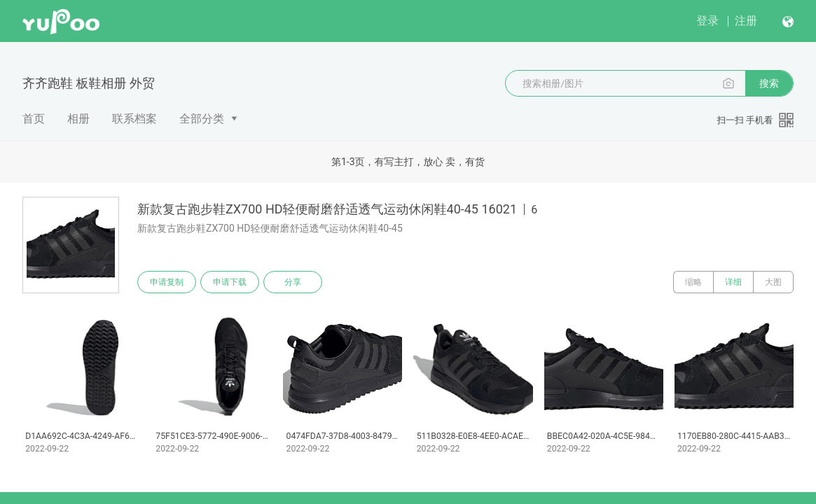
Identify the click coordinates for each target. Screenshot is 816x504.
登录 (707, 21)
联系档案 (134, 119)
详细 (733, 282)
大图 (773, 282)
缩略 (693, 282)
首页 (34, 119)
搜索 (769, 83)
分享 (293, 282)
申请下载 (230, 282)
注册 (746, 21)
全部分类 (202, 119)
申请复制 (167, 282)
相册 (78, 119)
